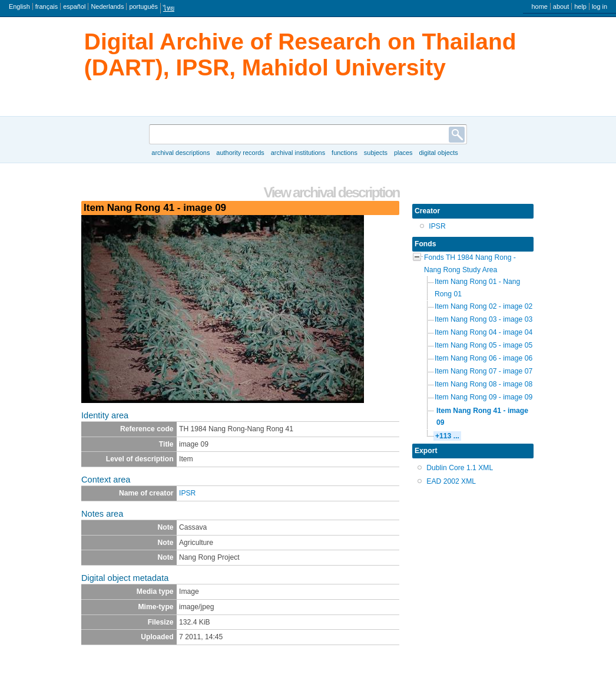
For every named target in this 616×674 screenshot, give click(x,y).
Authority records (240, 153)
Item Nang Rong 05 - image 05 (483, 345)
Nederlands (107, 6)
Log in (600, 6)
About (561, 6)
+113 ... (447, 436)
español (74, 6)
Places (403, 153)
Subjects (376, 153)
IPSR (187, 493)
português (143, 6)
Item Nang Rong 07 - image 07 (483, 371)
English (19, 6)
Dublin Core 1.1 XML (460, 468)
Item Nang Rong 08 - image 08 (483, 384)
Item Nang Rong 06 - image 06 (483, 358)
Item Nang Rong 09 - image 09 (483, 397)
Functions (345, 153)
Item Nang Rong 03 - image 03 (483, 319)
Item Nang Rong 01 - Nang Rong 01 (477, 288)
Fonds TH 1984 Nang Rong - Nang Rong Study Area (470, 264)
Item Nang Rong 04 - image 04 (483, 332)
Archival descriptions (181, 153)
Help (580, 6)
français (47, 6)
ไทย (169, 8)
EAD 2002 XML (451, 481)
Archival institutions (298, 153)
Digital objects (438, 153)
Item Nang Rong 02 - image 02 (483, 306)
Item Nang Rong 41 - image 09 (482, 417)
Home (539, 6)
